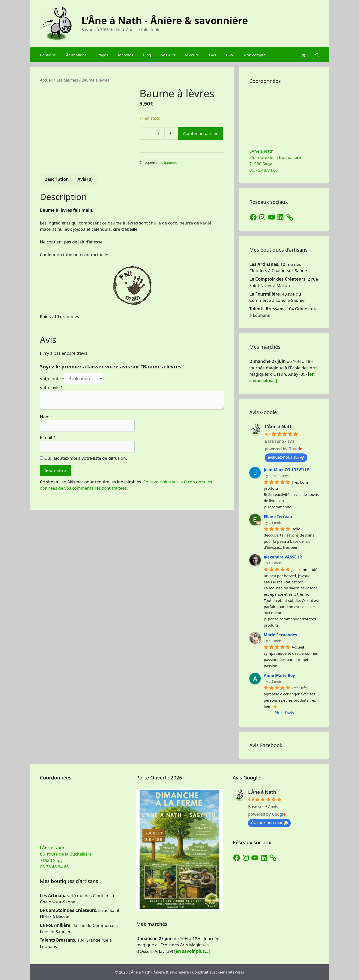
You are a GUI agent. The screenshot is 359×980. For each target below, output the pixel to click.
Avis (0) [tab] (85, 179)
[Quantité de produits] (158, 133)
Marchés (126, 55)
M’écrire (192, 55)
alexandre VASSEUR (283, 557)
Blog (147, 55)
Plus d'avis (284, 713)
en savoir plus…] (193, 951)
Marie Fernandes (280, 635)
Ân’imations (76, 55)
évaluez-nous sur (286, 457)
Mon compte (254, 55)
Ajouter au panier (200, 133)
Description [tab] (56, 179)
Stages (102, 55)
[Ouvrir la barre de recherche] (317, 55)
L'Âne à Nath (279, 427)
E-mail (48, 437)
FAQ (213, 55)
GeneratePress (231, 972)
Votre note (52, 379)
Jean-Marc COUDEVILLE (287, 470)
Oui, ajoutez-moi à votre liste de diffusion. (83, 458)
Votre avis (51, 387)
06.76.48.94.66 (264, 170)
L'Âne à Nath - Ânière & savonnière (165, 20)
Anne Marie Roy (279, 675)
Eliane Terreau (278, 517)
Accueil (46, 80)
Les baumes (67, 80)
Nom (46, 417)
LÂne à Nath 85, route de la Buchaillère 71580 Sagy (275, 157)
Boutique (48, 55)
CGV (230, 55)
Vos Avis (168, 55)
